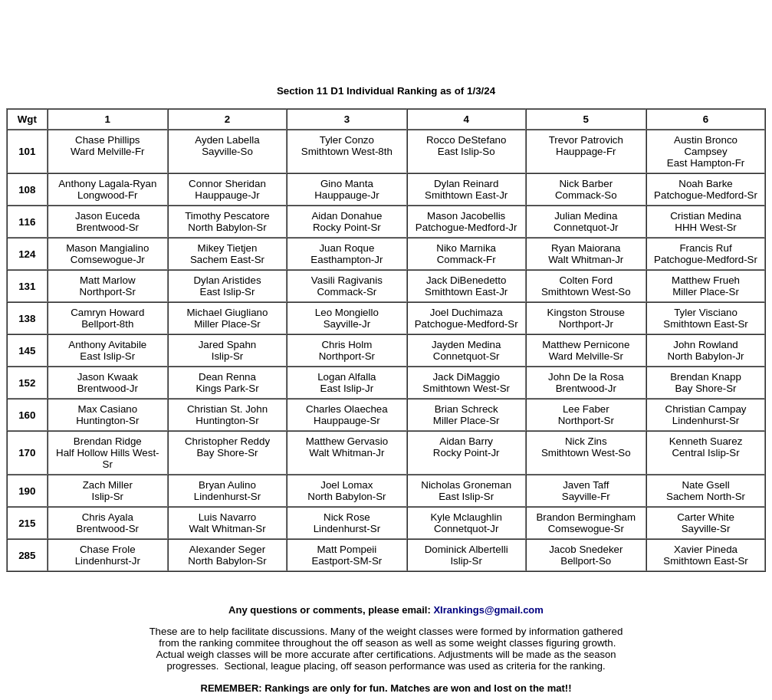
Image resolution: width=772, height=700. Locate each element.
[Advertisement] (386, 41)
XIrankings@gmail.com (488, 610)
